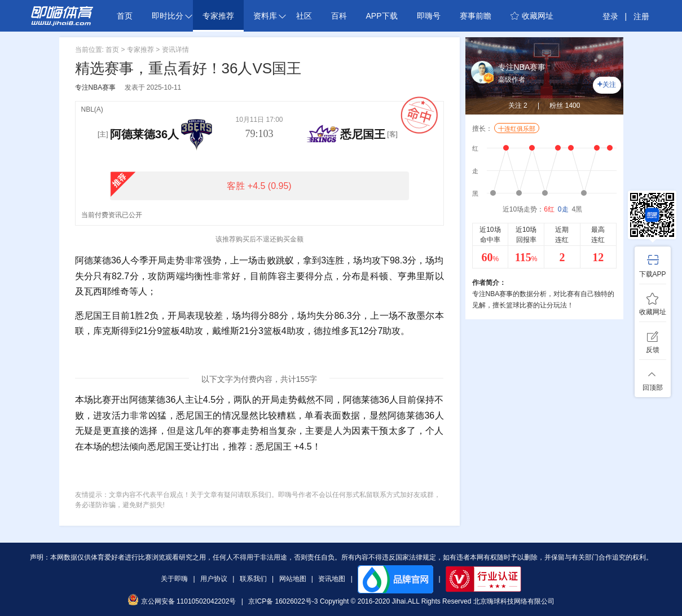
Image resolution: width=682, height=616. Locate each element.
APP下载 (382, 16)
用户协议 (214, 579)
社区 (304, 16)
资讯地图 (332, 579)
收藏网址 (532, 16)
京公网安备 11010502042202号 (182, 601)
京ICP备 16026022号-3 (283, 601)
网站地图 (293, 579)
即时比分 (172, 16)
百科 (339, 16)
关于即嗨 (174, 579)
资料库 (270, 16)
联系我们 (253, 579)
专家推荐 (218, 16)
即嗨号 (429, 16)
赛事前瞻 (476, 16)
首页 (125, 16)
